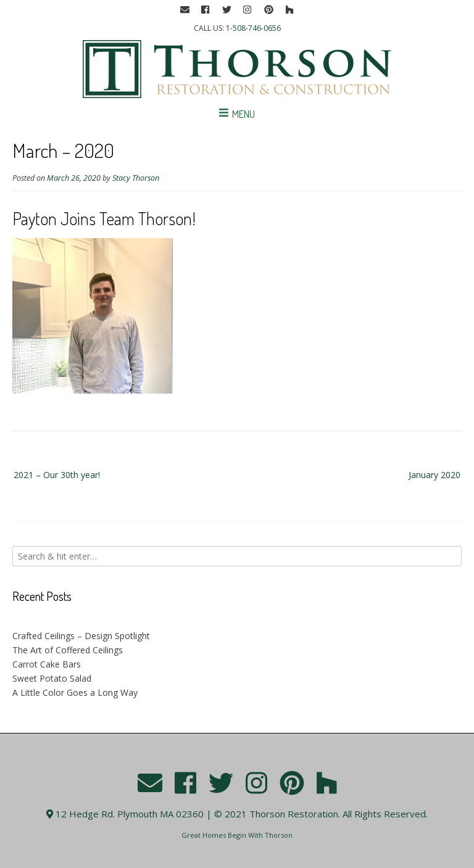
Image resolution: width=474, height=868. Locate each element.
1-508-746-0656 (253, 28)
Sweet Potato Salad (52, 678)
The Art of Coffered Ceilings (68, 650)
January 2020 (434, 475)
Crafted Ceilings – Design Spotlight (81, 636)
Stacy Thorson (136, 178)
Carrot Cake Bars (47, 664)
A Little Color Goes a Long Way (75, 692)
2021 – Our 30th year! (57, 475)
